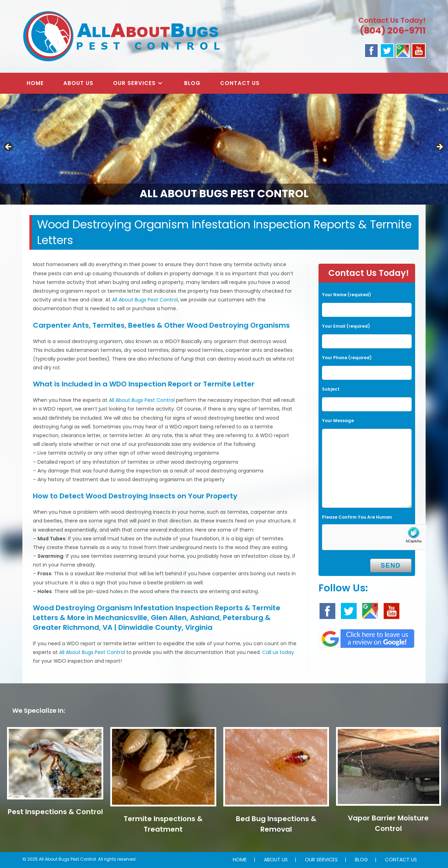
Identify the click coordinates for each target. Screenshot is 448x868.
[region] (224, 149)
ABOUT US (276, 860)
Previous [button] (9, 147)
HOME (240, 860)
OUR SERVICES (321, 860)
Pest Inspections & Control (55, 812)
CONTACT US (401, 860)
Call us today (278, 652)
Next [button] (439, 147)
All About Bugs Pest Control (145, 300)
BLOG (361, 860)
